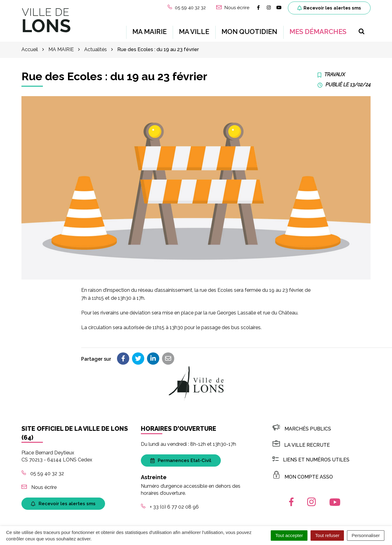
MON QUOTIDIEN (249, 30)
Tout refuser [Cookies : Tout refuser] (327, 535)
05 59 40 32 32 (43, 470)
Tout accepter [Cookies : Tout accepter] (289, 535)
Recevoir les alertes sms (329, 8)
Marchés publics (302, 425)
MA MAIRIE (149, 30)
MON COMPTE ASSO (303, 474)
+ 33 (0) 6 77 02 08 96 (170, 504)
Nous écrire (39, 484)
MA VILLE (194, 30)
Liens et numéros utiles (311, 456)
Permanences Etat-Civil (181, 457)
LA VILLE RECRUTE (301, 442)
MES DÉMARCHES (318, 30)
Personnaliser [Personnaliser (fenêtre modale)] (366, 535)
